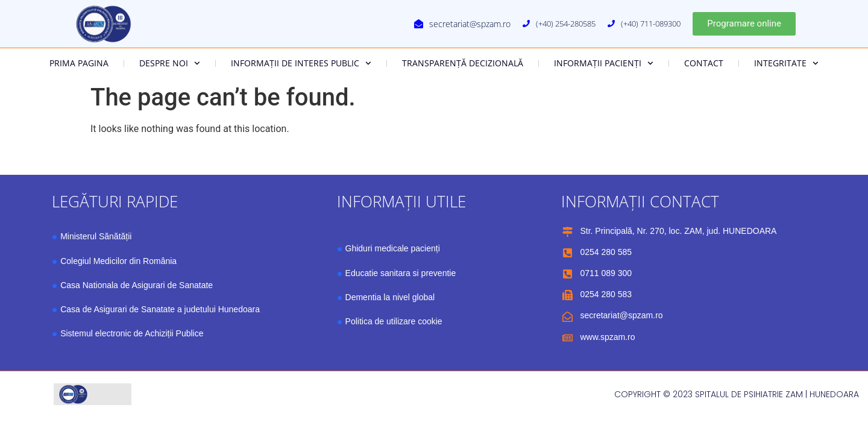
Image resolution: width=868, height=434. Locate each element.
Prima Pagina (79, 63)
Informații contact (640, 202)
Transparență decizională (463, 63)
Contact (704, 63)
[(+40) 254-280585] (526, 24)
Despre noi (170, 63)
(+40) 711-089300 (651, 24)
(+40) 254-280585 (566, 24)
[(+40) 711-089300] (611, 24)
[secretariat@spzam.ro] (419, 24)
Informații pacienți (604, 63)
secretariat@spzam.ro (470, 24)
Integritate (786, 63)
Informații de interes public (301, 63)
